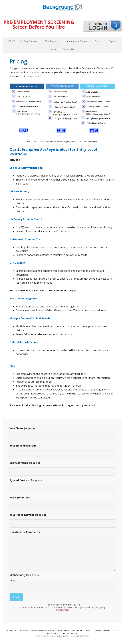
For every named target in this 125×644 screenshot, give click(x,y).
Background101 (62, 8)
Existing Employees (15, 630)
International (48, 630)
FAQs (59, 630)
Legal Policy (53, 633)
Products (68, 630)
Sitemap (74, 633)
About (89, 630)
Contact (98, 630)
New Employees (33, 630)
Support (65, 633)
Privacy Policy (62, 610)
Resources (79, 630)
